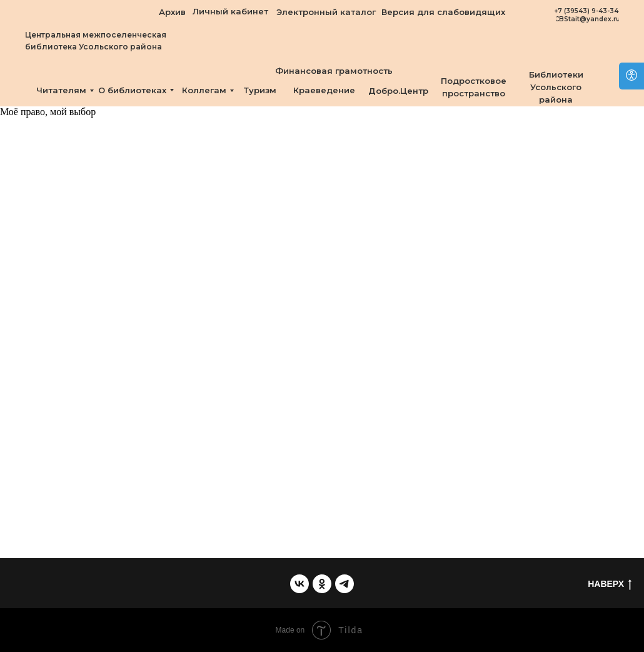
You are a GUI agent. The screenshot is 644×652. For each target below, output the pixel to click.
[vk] (299, 584)
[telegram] (345, 584)
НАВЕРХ (610, 584)
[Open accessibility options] (631, 76)
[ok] (322, 584)
